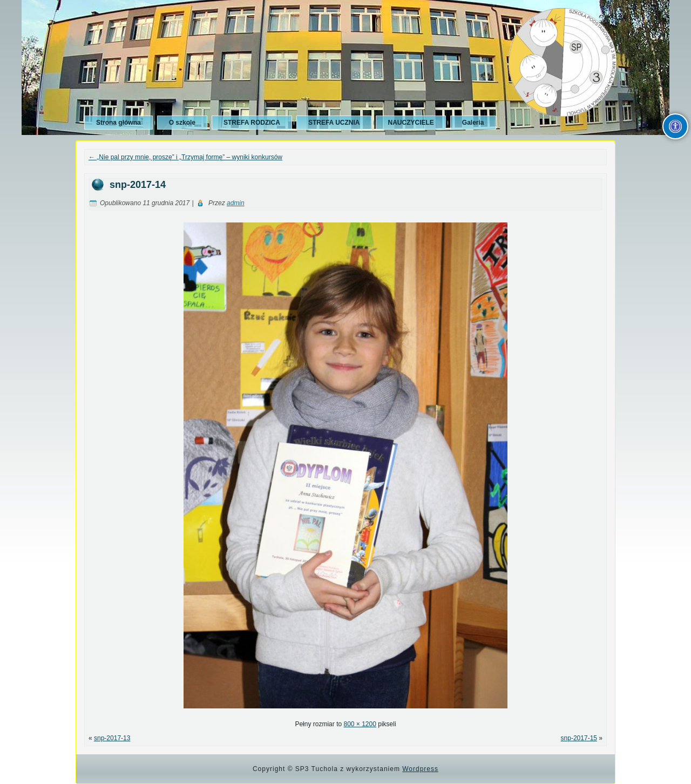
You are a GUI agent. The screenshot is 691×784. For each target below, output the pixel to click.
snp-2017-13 (112, 738)
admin (236, 203)
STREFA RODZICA (252, 123)
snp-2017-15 (579, 738)
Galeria (473, 123)
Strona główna (118, 123)
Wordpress (420, 769)
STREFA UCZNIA (334, 123)
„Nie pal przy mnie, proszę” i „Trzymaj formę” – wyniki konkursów (185, 157)
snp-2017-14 (138, 185)
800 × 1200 (360, 724)
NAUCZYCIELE (411, 123)
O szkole (182, 123)
